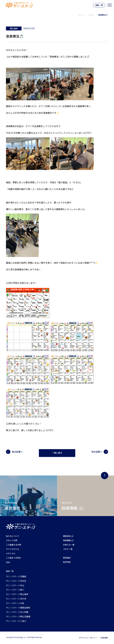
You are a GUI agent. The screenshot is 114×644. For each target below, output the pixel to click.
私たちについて (13, 536)
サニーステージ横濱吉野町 (18, 608)
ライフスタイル (13, 549)
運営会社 (67, 536)
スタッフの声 (12, 540)
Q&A (8, 562)
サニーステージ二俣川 (16, 621)
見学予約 (67, 562)
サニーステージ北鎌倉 (16, 576)
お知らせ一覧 (69, 545)
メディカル (11, 553)
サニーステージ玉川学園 (17, 612)
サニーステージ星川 (15, 590)
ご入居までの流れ (14, 558)
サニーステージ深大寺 (16, 599)
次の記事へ (97, 452)
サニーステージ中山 (15, 585)
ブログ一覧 (68, 549)
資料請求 (67, 558)
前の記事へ (17, 452)
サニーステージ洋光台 (16, 581)
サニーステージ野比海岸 (17, 594)
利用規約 (104, 638)
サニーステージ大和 (15, 603)
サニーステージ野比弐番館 (18, 616)
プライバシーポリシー (88, 638)
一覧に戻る (57, 453)
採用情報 (67, 540)
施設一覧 (99, 5)
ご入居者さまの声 (14, 545)
